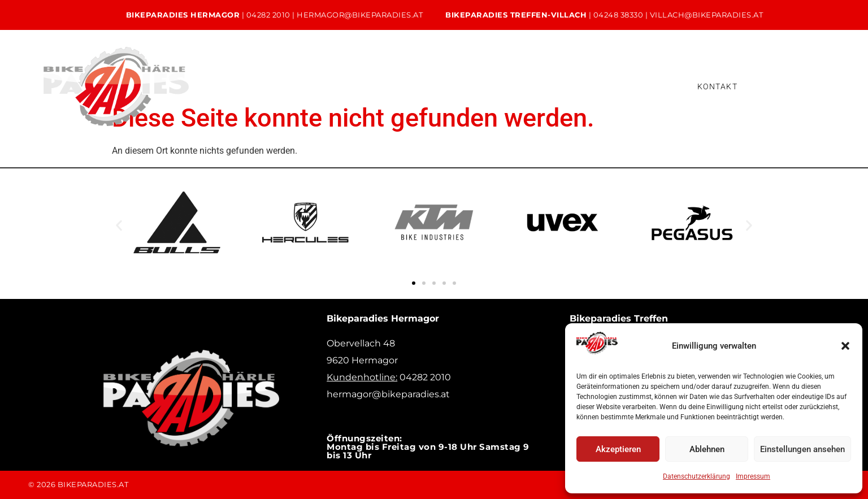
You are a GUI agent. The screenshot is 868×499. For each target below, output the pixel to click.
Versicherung (642, 86)
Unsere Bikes (304, 86)
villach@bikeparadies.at (707, 15)
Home (235, 86)
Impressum (753, 476)
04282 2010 (268, 15)
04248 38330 (619, 15)
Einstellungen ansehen (802, 449)
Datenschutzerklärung (696, 476)
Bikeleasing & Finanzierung (532, 86)
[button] (845, 346)
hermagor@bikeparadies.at (360, 15)
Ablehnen (707, 449)
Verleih (435, 86)
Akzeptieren (618, 449)
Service (375, 86)
